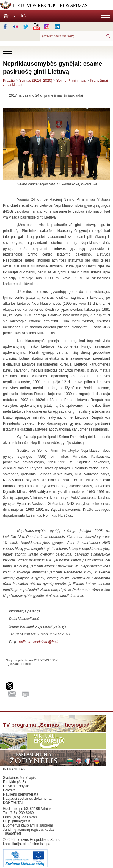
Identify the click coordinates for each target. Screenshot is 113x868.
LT (15, 16)
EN (24, 16)
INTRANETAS (14, 769)
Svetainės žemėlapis (19, 778)
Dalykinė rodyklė (16, 786)
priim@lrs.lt (21, 821)
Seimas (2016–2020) (36, 81)
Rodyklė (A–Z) (14, 782)
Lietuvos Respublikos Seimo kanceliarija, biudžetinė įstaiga (33, 853)
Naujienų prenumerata (21, 794)
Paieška (9, 790)
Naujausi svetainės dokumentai (28, 799)
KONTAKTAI (13, 803)
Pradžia (9, 81)
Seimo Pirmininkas (71, 81)
